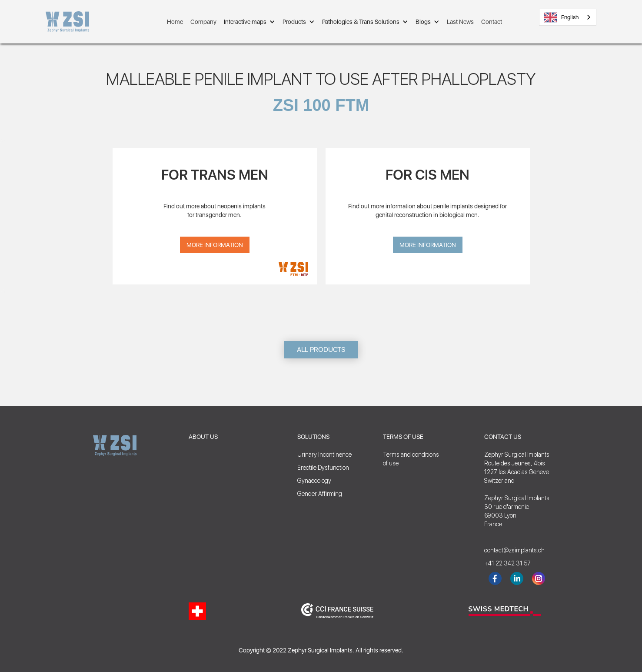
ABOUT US (203, 437)
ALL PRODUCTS (321, 349)
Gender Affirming (320, 494)
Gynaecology (314, 481)
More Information (215, 245)
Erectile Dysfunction (323, 468)
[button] (249, 22)
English (561, 17)
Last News (460, 22)
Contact (492, 22)
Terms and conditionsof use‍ (411, 459)
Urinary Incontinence (324, 455)
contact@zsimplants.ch (510, 550)
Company (203, 22)
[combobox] (568, 17)
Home (175, 22)
